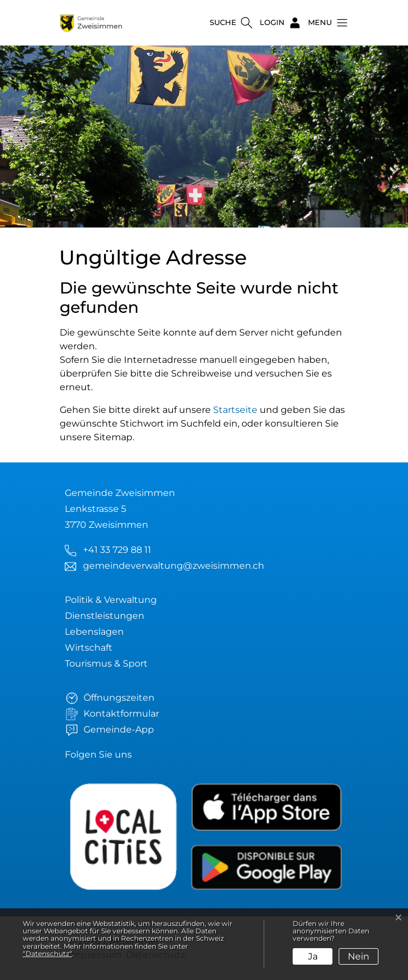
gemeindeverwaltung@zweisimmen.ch (174, 566)
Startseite (235, 410)
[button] (324, 23)
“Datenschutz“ (47, 954)
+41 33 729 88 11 (117, 550)
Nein (359, 956)
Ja (313, 956)
